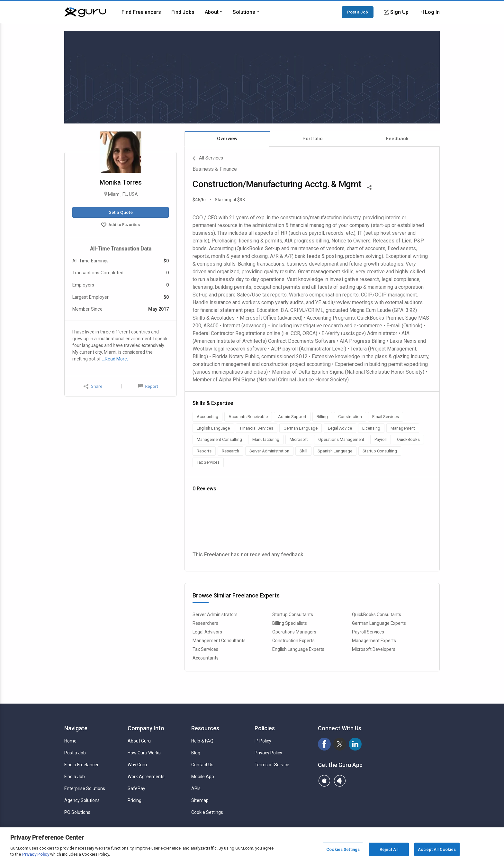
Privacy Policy (268, 753)
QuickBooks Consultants (377, 615)
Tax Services (205, 649)
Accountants (206, 658)
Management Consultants (219, 641)
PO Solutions (77, 812)
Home (70, 741)
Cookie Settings (207, 812)
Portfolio (313, 139)
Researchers (205, 623)
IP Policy (263, 741)
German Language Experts (379, 623)
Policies (265, 728)
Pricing (135, 800)
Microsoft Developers (374, 649)
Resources (205, 728)
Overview (227, 139)
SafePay (136, 788)
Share (93, 386)
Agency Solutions (82, 800)
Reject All (389, 849)
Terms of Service (272, 765)
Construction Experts (293, 641)
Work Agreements (146, 777)
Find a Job (75, 777)
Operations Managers (294, 632)
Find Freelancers (141, 12)
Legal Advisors (207, 632)
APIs (196, 788)
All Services (208, 159)
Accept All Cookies (437, 849)
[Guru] (85, 12)
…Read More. (115, 359)
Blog (196, 753)
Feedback (397, 139)
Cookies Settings (343, 849)
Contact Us (202, 765)
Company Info (146, 728)
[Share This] (369, 187)
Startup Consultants (293, 615)
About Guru (139, 741)
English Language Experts (298, 649)
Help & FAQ (202, 741)
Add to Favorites (121, 225)
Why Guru (137, 765)
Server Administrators (215, 615)
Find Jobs (183, 12)
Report (148, 386)
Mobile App (203, 777)
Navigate (76, 728)
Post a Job (358, 12)
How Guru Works (144, 753)
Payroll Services (368, 632)
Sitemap (200, 800)
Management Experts (374, 641)
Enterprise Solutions (85, 788)
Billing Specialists (290, 623)
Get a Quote (120, 212)
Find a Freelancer (81, 765)
